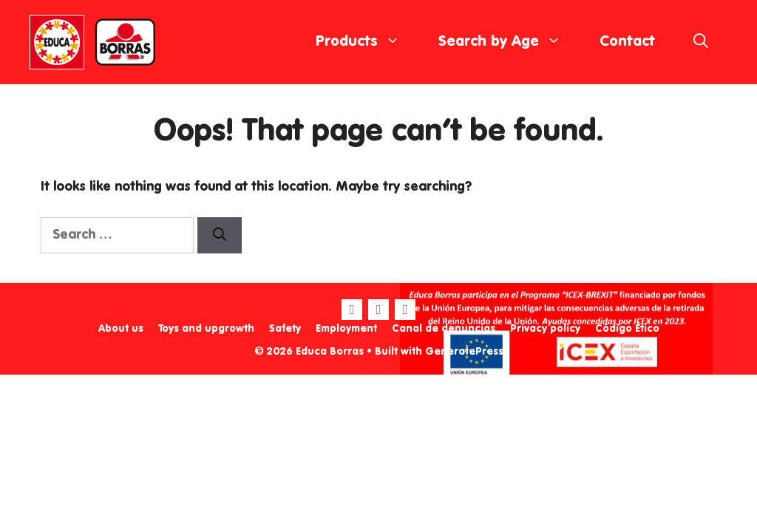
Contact (627, 42)
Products (367, 42)
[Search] (220, 235)
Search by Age (509, 42)
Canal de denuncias (444, 329)
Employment (346, 329)
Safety (285, 329)
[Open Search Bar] (701, 42)
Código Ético (627, 329)
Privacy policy (545, 329)
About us (121, 329)
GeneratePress (464, 352)
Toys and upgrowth (206, 329)
